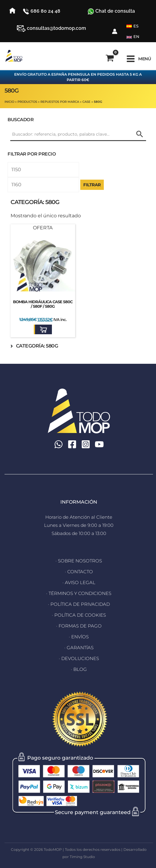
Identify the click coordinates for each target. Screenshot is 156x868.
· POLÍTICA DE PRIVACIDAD (79, 604)
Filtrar (92, 185)
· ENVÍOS (79, 637)
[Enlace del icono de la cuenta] (115, 31)
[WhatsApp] (59, 444)
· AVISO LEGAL (79, 582)
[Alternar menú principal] (138, 59)
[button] (43, 329)
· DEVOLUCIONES (79, 658)
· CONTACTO (79, 572)
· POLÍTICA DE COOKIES (79, 615)
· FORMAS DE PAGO (79, 626)
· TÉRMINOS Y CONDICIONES (79, 593)
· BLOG (79, 669)
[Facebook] (72, 444)
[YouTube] (99, 444)
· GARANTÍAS (79, 648)
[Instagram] (86, 444)
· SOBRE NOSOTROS (79, 561)
